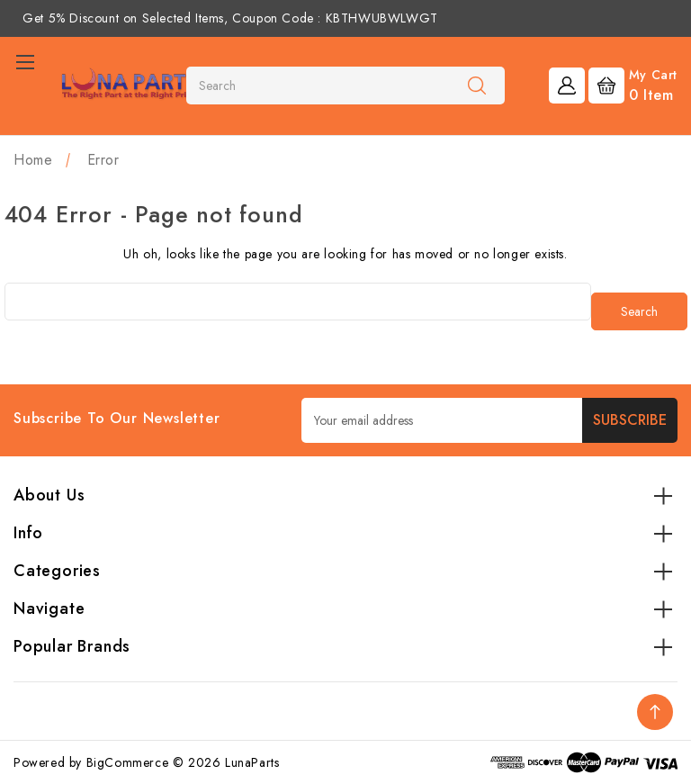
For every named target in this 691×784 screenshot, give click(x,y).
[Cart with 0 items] (633, 85)
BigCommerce (128, 762)
